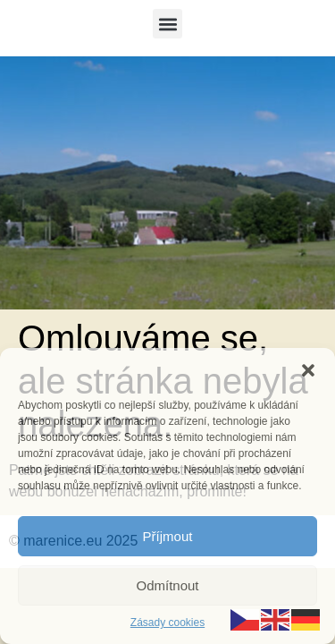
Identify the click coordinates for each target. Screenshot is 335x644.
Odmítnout (167, 585)
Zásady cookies (167, 623)
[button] (308, 370)
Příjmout (168, 536)
